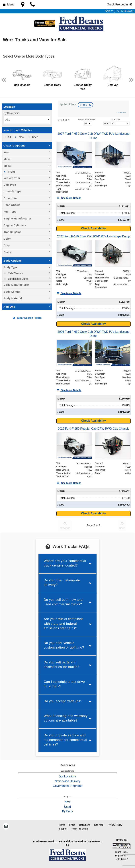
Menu (9, 4)
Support (63, 829)
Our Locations (67, 776)
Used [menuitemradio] (35, 137)
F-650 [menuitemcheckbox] (11, 172)
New (67, 802)
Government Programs (67, 786)
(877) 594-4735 (124, 11)
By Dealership (11, 113)
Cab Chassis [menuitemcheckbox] (15, 273)
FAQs (72, 825)
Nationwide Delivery (67, 781)
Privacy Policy (115, 825)
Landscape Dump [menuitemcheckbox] (18, 279)
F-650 (84, 105)
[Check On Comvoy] (6, 827)
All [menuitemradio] (9, 137)
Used (67, 807)
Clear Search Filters (27, 318)
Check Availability (93, 228)
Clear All (121, 112)
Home (62, 825)
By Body (67, 811)
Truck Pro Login (80, 829)
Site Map (99, 825)
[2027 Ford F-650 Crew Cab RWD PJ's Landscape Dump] (94, 236)
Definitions (85, 825)
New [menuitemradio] (21, 137)
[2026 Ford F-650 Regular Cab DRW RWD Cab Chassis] (94, 429)
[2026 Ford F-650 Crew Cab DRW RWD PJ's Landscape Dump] (94, 334)
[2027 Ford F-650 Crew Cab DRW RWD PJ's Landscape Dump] (94, 136)
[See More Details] (69, 198)
